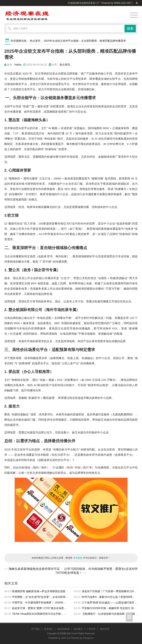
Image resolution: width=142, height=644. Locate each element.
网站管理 (105, 629)
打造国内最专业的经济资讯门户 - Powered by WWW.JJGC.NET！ (101, 3)
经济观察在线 (19, 41)
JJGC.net (66, 638)
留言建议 (78, 629)
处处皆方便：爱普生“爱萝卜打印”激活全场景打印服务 (43, 608)
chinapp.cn (88, 638)
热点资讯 (35, 41)
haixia (18, 65)
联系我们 (49, 629)
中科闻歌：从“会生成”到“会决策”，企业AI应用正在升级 (44, 597)
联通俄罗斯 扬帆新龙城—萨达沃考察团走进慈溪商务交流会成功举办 (52, 591)
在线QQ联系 (63, 629)
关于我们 (36, 629)
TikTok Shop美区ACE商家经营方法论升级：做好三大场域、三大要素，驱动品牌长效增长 (64, 614)
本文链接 (78, 558)
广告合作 (91, 629)
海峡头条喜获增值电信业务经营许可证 (34, 569)
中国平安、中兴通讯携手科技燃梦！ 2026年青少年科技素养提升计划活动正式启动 (60, 603)
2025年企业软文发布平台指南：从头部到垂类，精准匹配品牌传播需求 (85, 41)
